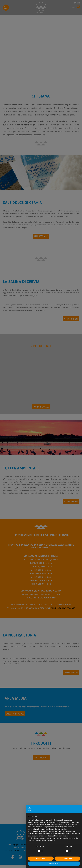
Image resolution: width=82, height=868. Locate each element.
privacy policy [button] (66, 822)
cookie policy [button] (62, 829)
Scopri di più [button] (54, 863)
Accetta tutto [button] (67, 858)
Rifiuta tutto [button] (41, 858)
